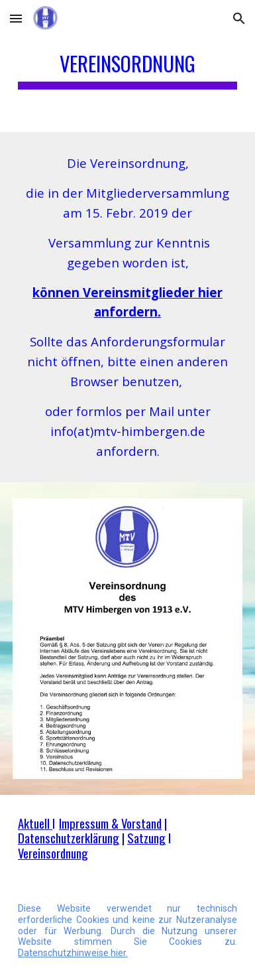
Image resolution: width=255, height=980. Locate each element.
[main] (127, 66)
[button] (16, 18)
